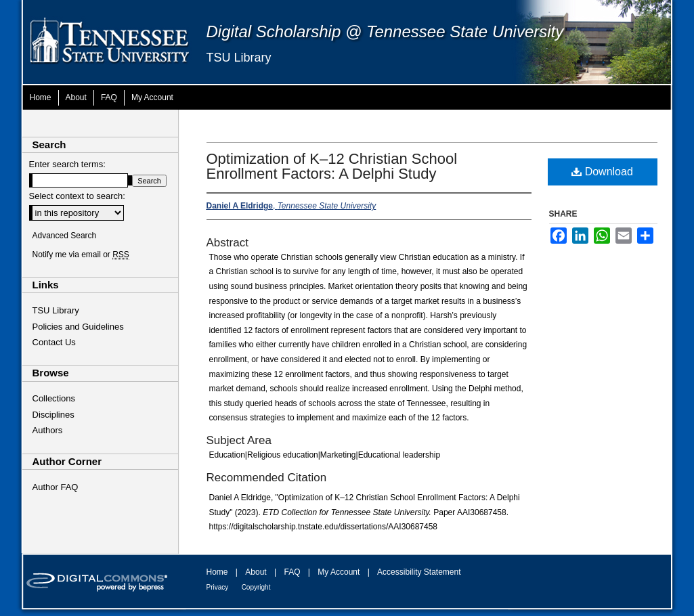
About (256, 572)
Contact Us (54, 342)
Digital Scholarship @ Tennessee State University (385, 31)
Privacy (218, 587)
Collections (54, 398)
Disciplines (53, 415)
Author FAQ (56, 487)
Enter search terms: (67, 164)
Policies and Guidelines (78, 327)
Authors (48, 430)
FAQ (292, 572)
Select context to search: (77, 196)
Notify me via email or (81, 255)
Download (602, 172)
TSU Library (239, 58)
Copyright (256, 587)
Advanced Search (65, 236)
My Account (339, 572)
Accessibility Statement (419, 572)
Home (217, 572)
